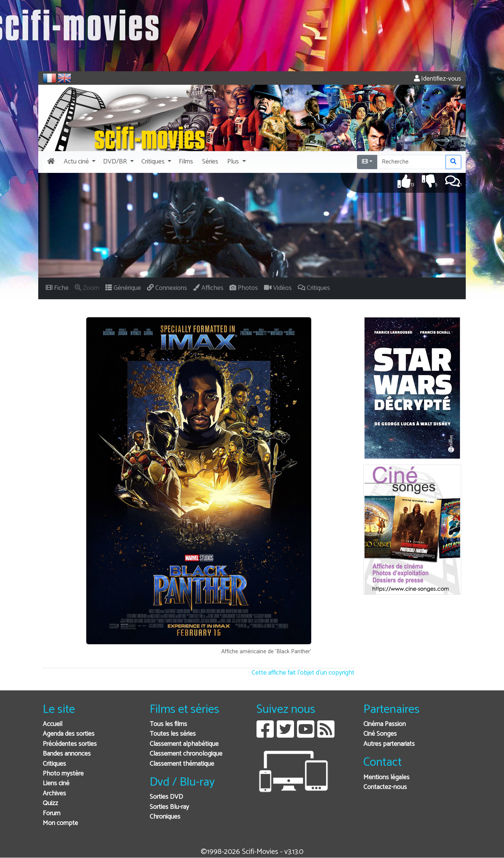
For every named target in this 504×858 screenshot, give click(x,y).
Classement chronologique (186, 754)
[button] (79, 162)
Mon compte (60, 823)
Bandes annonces (67, 754)
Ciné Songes (380, 734)
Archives (54, 794)
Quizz (50, 803)
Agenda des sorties (69, 734)
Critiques (54, 764)
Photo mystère (63, 774)
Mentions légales (386, 778)
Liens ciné (56, 784)
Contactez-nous (385, 787)
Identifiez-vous (438, 79)
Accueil (52, 724)
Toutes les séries (173, 734)
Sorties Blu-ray (169, 807)
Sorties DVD (166, 797)
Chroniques (165, 817)
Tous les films (168, 724)
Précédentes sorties (70, 744)
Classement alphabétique (184, 744)
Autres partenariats (389, 744)
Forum (52, 814)
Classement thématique (182, 764)
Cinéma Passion (385, 724)
